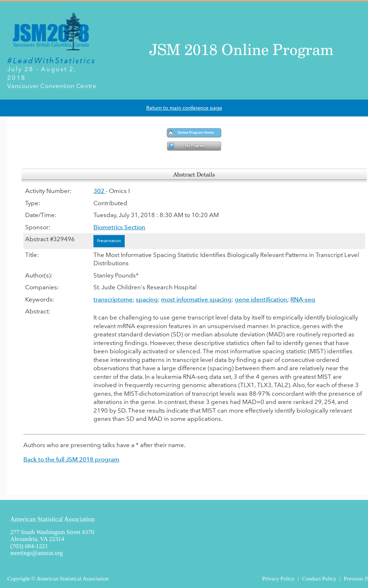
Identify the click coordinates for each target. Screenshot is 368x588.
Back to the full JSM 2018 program (71, 459)
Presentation (109, 241)
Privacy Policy (278, 578)
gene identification (261, 299)
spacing (147, 299)
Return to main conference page (184, 108)
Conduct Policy (319, 578)
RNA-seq (303, 299)
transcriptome (113, 299)
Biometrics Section (119, 227)
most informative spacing (196, 299)
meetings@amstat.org (36, 553)
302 (100, 191)
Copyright (18, 578)
